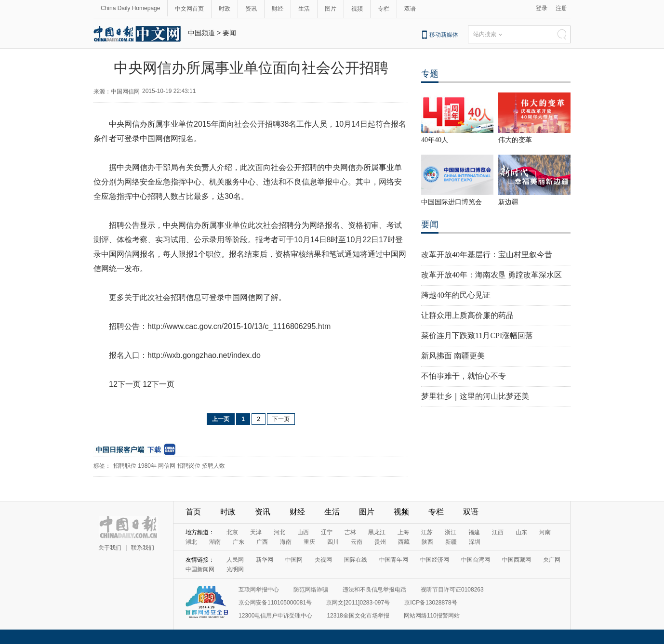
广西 (262, 542)
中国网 (294, 560)
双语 (410, 9)
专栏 (384, 9)
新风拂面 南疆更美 (453, 356)
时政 (225, 9)
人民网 (235, 560)
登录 (542, 8)
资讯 (251, 9)
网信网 (167, 466)
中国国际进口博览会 (452, 202)
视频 (357, 9)
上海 (403, 532)
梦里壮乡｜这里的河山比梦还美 (475, 396)
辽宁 (327, 532)
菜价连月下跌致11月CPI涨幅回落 (477, 335)
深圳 (475, 542)
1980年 (147, 466)
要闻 (229, 33)
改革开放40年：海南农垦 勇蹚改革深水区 (491, 275)
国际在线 (356, 560)
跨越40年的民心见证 (456, 295)
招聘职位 (125, 466)
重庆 (309, 542)
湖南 (215, 542)
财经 (278, 9)
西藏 (404, 542)
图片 (331, 9)
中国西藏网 (517, 560)
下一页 (281, 419)
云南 (357, 542)
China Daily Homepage (130, 8)
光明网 (235, 569)
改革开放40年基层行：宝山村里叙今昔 (487, 255)
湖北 (191, 542)
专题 (430, 74)
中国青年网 (394, 560)
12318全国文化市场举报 (358, 616)
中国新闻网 (200, 569)
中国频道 (201, 33)
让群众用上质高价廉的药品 (467, 315)
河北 (279, 532)
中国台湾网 (476, 560)
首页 (193, 512)
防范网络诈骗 (311, 590)
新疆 (451, 542)
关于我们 (110, 548)
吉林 (350, 532)
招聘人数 (213, 466)
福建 (474, 532)
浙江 (451, 532)
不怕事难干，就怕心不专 (464, 376)
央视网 (323, 560)
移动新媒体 (444, 35)
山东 (521, 532)
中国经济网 (435, 560)
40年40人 (435, 140)
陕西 (427, 542)
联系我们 (143, 548)
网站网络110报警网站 (432, 616)
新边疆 (508, 202)
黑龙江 (377, 532)
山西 (303, 532)
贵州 (380, 542)
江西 (498, 532)
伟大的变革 (515, 140)
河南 (545, 532)
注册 (561, 8)
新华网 (265, 560)
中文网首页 (189, 9)
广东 (239, 542)
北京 (232, 532)
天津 (256, 532)
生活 (304, 9)
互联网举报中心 (259, 590)
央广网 (552, 560)
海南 (286, 542)
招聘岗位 (189, 466)
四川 (333, 542)
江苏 (427, 532)
